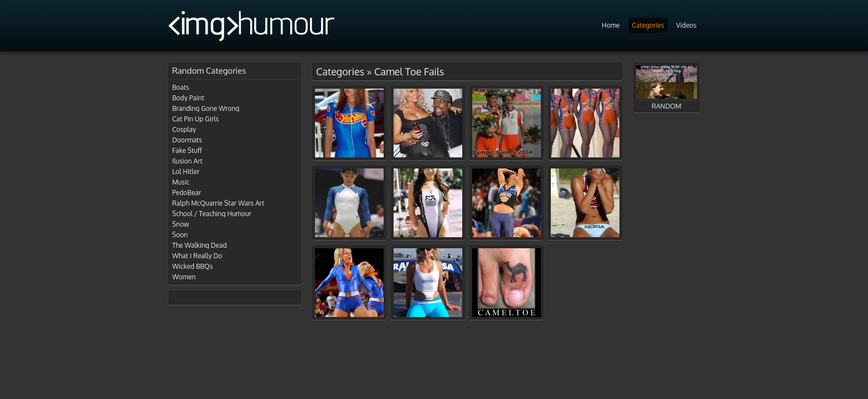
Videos (686, 25)
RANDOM (666, 88)
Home (611, 25)
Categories (648, 25)
